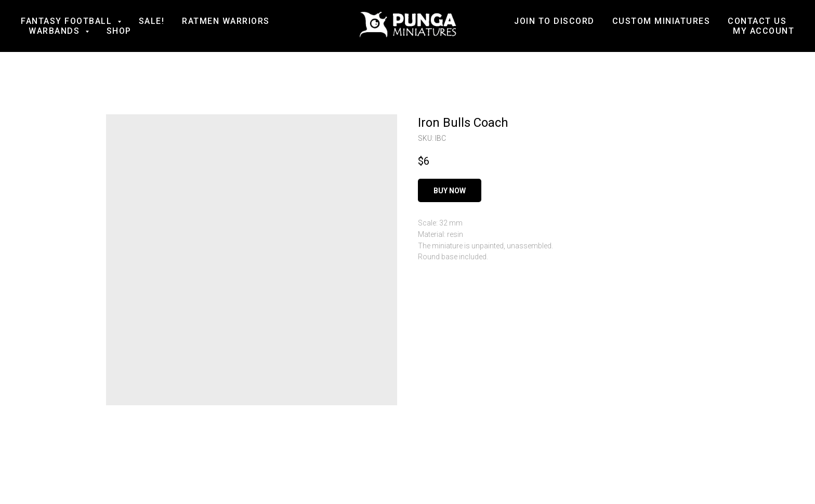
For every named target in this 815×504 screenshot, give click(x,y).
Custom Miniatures (661, 21)
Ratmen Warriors (226, 21)
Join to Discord (554, 21)
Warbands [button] (56, 31)
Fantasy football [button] (68, 21)
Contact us (757, 21)
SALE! (152, 21)
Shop (119, 31)
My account (764, 31)
